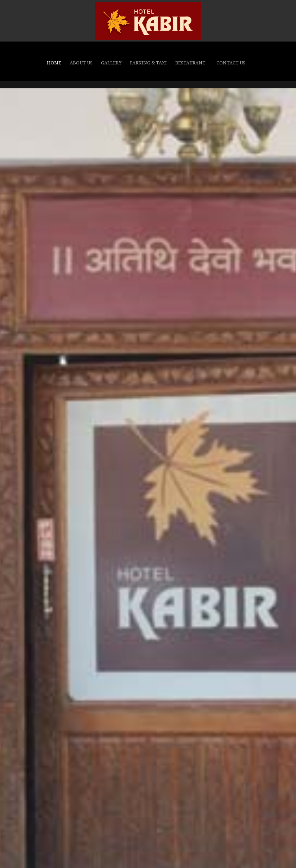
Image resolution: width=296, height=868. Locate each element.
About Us (81, 63)
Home (54, 63)
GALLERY (111, 63)
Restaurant (190, 63)
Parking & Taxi (148, 63)
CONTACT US (231, 63)
